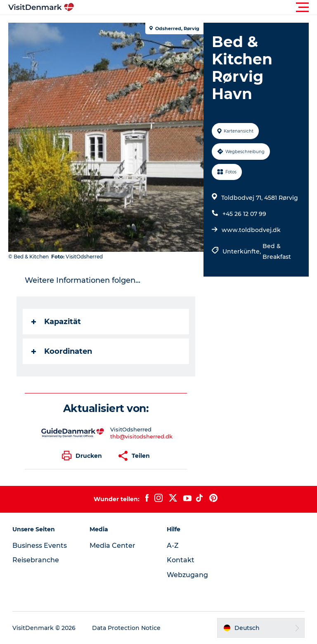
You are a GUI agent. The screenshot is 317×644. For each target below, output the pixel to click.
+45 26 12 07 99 (244, 214)
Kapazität (56, 322)
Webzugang (187, 575)
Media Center (112, 546)
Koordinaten (62, 351)
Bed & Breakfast (277, 251)
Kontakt (181, 560)
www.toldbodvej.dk (251, 230)
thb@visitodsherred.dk (141, 436)
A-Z (173, 546)
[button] (196, 7)
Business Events (40, 546)
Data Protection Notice (126, 628)
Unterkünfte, (242, 251)
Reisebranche (36, 560)
